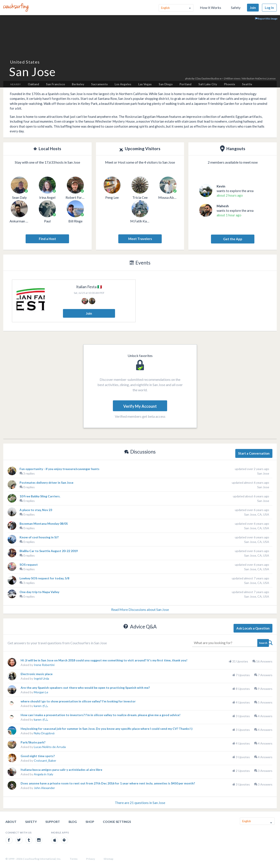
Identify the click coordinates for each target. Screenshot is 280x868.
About (11, 822)
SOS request (29, 565)
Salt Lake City (208, 84)
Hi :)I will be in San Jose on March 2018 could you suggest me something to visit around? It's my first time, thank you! (104, 660)
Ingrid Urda (41, 678)
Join (253, 8)
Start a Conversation (254, 453)
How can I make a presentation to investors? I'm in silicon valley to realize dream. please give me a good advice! (100, 715)
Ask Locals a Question (253, 628)
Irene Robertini (44, 665)
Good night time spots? (38, 756)
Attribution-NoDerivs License (259, 78)
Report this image (266, 19)
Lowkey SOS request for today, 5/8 (44, 578)
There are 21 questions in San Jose (140, 803)
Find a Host (47, 239)
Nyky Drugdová (44, 733)
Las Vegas (145, 84)
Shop (90, 822)
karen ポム (41, 706)
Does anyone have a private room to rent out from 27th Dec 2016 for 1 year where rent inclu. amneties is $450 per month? (108, 783)
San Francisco (55, 84)
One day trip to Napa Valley (39, 592)
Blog (73, 822)
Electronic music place (37, 674)
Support (53, 822)
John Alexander (44, 788)
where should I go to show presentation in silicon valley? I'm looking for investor (78, 701)
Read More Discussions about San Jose (140, 609)
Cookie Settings (117, 822)
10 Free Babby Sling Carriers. (40, 496)
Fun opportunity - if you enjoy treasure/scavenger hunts (59, 469)
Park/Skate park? (33, 742)
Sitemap (108, 859)
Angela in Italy (44, 774)
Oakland (33, 84)
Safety (236, 7)
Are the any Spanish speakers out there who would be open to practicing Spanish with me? (85, 688)
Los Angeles (123, 84)
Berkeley (78, 84)
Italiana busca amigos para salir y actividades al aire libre (61, 770)
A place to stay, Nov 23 (36, 510)
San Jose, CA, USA (257, 514)
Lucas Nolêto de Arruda (50, 747)
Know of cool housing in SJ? (39, 537)
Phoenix (230, 84)
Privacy (91, 859)
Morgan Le (41, 692)
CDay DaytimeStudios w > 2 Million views (218, 78)
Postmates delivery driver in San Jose (46, 482)
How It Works (211, 7)
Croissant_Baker (45, 760)
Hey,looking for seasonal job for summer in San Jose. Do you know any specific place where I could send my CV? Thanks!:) (107, 729)
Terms (74, 859)
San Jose (263, 473)
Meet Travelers (140, 239)
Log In (269, 8)
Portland (185, 84)
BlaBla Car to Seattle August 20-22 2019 (49, 551)
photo (188, 78)
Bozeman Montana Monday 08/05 (44, 524)
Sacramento (99, 84)
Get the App (233, 239)
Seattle (247, 84)
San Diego (166, 84)
